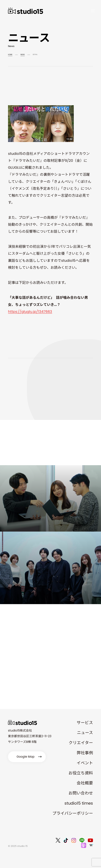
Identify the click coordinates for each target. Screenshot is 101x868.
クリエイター (81, 743)
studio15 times (79, 803)
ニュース (85, 733)
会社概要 (85, 783)
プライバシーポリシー (73, 813)
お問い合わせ (81, 793)
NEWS (23, 54)
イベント (85, 763)
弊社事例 (85, 753)
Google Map (26, 757)
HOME (10, 54)
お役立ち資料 (81, 773)
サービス (85, 723)
